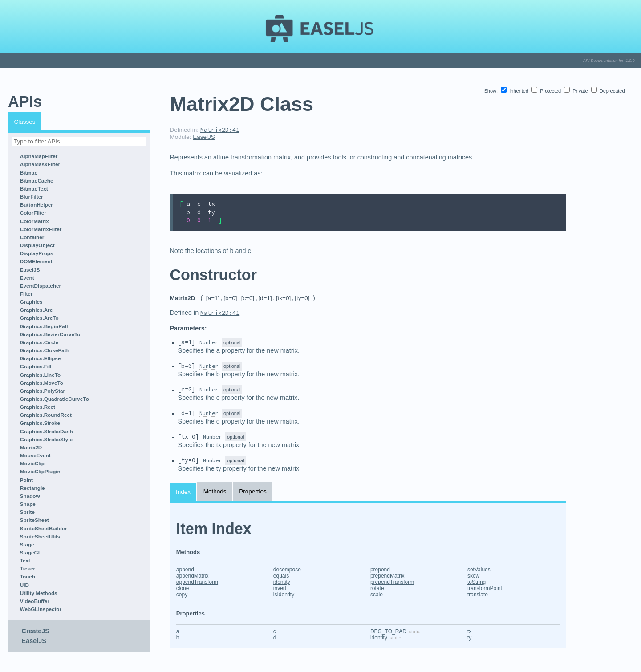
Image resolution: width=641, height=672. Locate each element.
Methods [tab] (215, 491)
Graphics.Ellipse (41, 358)
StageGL (31, 552)
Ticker (28, 568)
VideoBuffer (35, 601)
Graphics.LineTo (40, 375)
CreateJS (36, 631)
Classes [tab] (25, 122)
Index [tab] (183, 492)
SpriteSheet (34, 520)
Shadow (30, 496)
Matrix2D (31, 447)
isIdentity (284, 595)
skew (473, 576)
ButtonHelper (37, 205)
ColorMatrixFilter (41, 229)
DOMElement (36, 261)
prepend (380, 570)
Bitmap (29, 173)
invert (280, 588)
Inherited (515, 91)
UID (24, 585)
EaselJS (30, 270)
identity (282, 582)
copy (182, 595)
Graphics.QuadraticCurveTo (55, 399)
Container (32, 237)
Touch (28, 576)
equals (281, 576)
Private (576, 91)
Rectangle (32, 488)
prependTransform (392, 582)
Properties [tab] (253, 491)
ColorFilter (33, 213)
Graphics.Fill (36, 366)
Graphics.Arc (36, 310)
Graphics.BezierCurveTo (50, 334)
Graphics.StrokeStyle (46, 439)
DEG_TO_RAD (388, 631)
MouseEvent (35, 455)
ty (469, 638)
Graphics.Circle (39, 342)
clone (183, 588)
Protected (547, 91)
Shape (28, 504)
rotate (377, 588)
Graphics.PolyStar (43, 391)
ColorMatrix (34, 221)
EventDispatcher (41, 286)
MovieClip (32, 463)
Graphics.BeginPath (45, 326)
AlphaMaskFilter (40, 164)
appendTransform (197, 582)
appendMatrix (193, 576)
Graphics (31, 302)
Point (26, 480)
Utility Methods (39, 593)
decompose (287, 570)
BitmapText (34, 189)
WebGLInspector (41, 609)
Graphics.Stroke (40, 423)
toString (477, 582)
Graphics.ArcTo (39, 318)
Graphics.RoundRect (46, 415)
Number (209, 342)
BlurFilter (32, 197)
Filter (26, 294)
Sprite (27, 512)
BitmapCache (37, 181)
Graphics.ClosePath (45, 350)
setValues (479, 570)
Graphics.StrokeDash (47, 431)
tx (469, 631)
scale (377, 595)
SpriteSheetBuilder (43, 528)
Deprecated (608, 91)
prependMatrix (387, 576)
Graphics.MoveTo (42, 383)
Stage (27, 544)
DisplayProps (37, 253)
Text (25, 560)
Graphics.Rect (38, 407)
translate (478, 595)
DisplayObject (37, 245)
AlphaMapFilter (39, 156)
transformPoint (485, 588)
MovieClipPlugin (40, 471)
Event (27, 278)
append (185, 570)
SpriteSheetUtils (40, 536)
